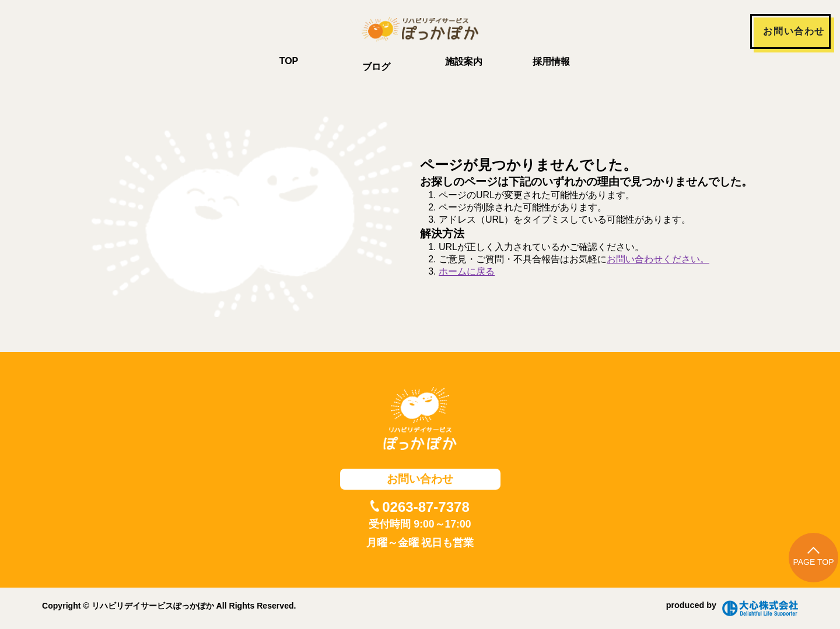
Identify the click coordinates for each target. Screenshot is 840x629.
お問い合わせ (794, 31)
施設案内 (464, 62)
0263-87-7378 (426, 507)
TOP (289, 61)
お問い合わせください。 (658, 259)
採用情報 (551, 62)
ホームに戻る (467, 271)
